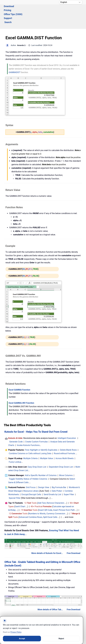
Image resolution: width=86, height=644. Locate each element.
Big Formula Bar (59, 474)
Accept (22, 639)
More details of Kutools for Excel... (47, 539)
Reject (61, 639)
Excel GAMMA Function (19, 376)
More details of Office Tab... (50, 596)
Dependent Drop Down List (61, 453)
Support (69, 8)
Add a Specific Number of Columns (41, 462)
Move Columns (66, 462)
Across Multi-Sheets (65, 445)
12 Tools (30, 489)
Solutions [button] (9, 8)
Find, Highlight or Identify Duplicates (41, 436)
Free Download (73, 539)
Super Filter (69, 481)
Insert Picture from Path (64, 496)
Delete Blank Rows (68, 436)
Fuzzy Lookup (15, 448)
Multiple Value (47, 445)
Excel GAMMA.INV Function (21, 389)
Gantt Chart (20, 493)
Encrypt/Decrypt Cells (31, 481)
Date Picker (57, 477)
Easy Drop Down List (37, 453)
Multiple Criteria (30, 445)
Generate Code (16, 428)
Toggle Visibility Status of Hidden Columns (28, 465)
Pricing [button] (35, 8)
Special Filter (15, 484)
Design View (44, 474)
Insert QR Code (45, 496)
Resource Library (31, 477)
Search (8, 12)
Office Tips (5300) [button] (52, 8)
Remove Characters (55, 489)
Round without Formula (64, 440)
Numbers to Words (37, 500)
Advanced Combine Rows (31, 503)
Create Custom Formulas (36, 428)
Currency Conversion (56, 500)
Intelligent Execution (67, 424)
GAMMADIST (14, 59)
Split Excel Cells (50, 503)
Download (22, 8)
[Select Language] (71, 2)
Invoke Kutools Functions (28, 431)
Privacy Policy (16, 632)
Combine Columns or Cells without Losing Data (30, 440)
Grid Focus (31, 474)
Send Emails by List (52, 481)
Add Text (42, 489)
